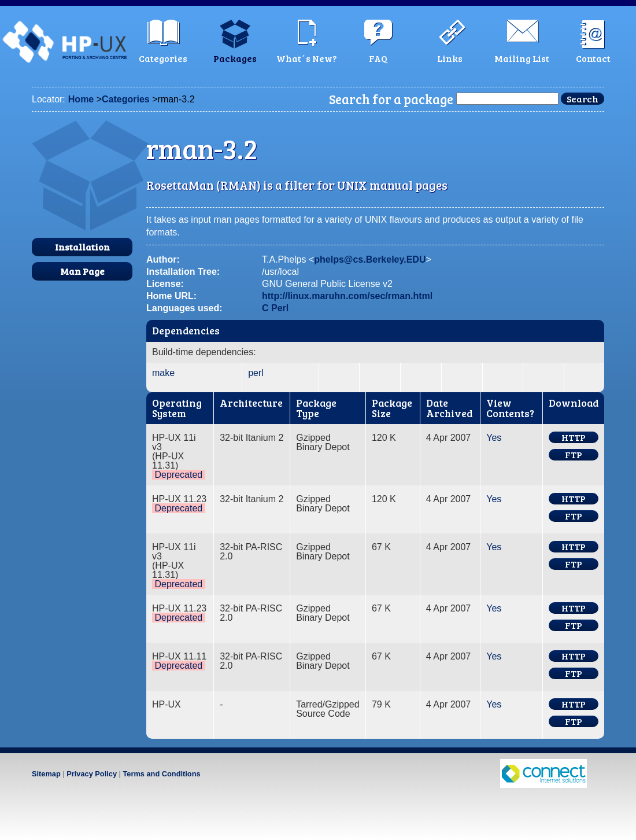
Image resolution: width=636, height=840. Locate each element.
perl (256, 373)
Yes (494, 438)
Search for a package (391, 99)
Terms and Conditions (161, 774)
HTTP (574, 437)
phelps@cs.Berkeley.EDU (370, 259)
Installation (82, 247)
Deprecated (178, 475)
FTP (574, 455)
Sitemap (46, 774)
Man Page (82, 271)
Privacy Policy (92, 774)
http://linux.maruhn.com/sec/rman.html (347, 296)
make (163, 373)
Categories (126, 99)
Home (81, 99)
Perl (280, 308)
